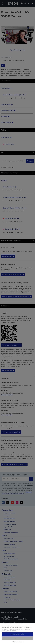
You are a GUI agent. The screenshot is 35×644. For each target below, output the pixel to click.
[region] (17, 634)
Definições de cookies (18, 642)
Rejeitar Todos (18, 638)
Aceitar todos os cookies (17, 634)
